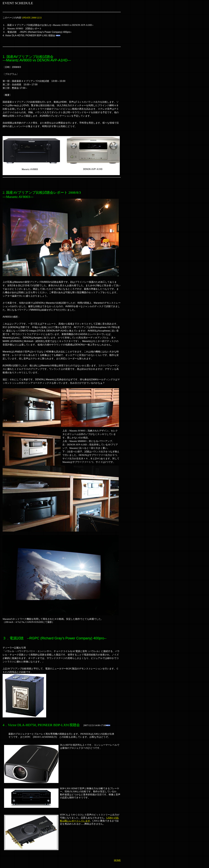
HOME (117, 860)
